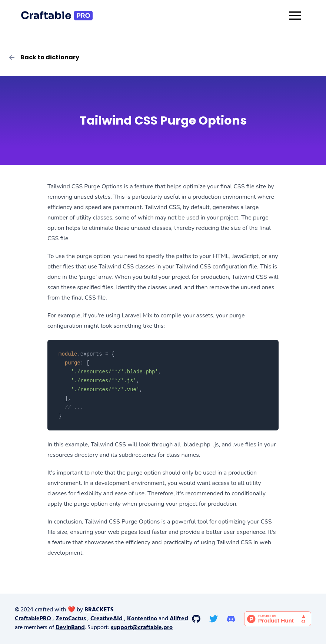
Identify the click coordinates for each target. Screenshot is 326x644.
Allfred (179, 619)
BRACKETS (99, 610)
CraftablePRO (33, 619)
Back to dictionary (44, 57)
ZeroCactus (71, 619)
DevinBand (70, 628)
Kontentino (142, 619)
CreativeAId (107, 619)
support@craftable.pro (142, 628)
